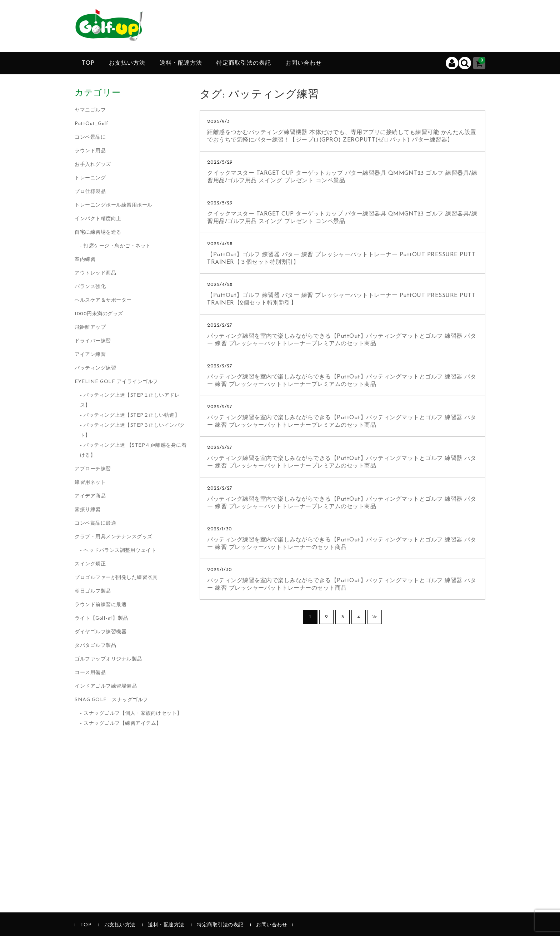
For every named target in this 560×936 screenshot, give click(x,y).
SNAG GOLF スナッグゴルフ (111, 700)
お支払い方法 (127, 63)
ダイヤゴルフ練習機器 (101, 632)
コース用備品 (90, 673)
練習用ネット (90, 483)
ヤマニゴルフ (90, 110)
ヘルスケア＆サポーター (103, 300)
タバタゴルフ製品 (95, 646)
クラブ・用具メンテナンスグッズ (114, 537)
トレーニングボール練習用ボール (114, 205)
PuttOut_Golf (91, 124)
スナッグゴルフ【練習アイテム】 (122, 724)
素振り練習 (88, 510)
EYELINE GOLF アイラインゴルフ (116, 382)
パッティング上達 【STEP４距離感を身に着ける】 (133, 450)
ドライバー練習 (93, 341)
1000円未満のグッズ (99, 314)
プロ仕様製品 (90, 192)
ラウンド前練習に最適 (101, 605)
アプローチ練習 (93, 469)
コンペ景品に (90, 137)
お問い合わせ (304, 63)
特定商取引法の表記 (244, 63)
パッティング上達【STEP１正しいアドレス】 (130, 400)
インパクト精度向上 (98, 219)
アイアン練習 (90, 355)
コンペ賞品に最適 (95, 523)
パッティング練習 (95, 368)
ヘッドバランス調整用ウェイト (120, 551)
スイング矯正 (90, 564)
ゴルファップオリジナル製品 (108, 659)
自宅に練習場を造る (98, 232)
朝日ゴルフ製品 (93, 591)
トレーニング (90, 178)
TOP (88, 63)
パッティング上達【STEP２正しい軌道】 (132, 415)
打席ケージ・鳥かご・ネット (117, 246)
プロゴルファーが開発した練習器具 (116, 578)
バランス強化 (90, 287)
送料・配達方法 (181, 63)
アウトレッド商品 (95, 273)
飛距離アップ (90, 328)
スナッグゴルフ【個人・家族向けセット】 (133, 714)
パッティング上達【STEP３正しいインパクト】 (132, 430)
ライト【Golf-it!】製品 (101, 618)
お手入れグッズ (93, 165)
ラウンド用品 (90, 151)
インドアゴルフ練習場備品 (106, 686)
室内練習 (85, 260)
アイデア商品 (90, 496)
